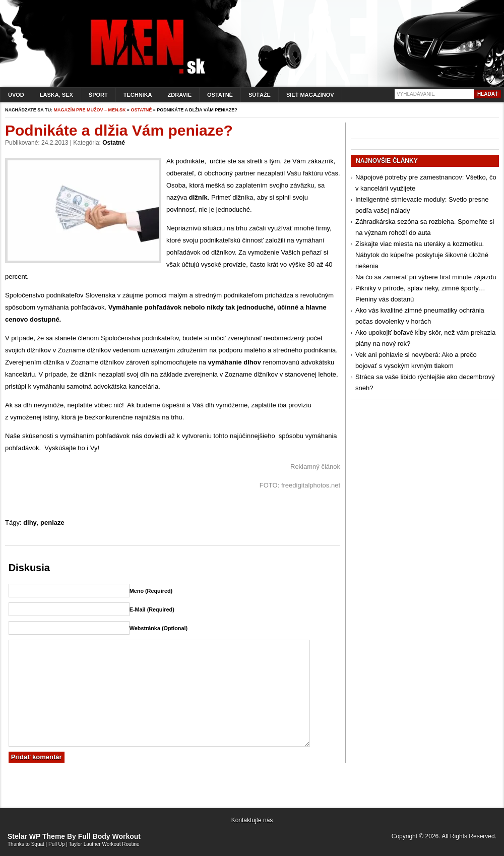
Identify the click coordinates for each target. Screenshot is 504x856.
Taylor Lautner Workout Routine (104, 844)
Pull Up (56, 844)
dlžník (198, 197)
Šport (98, 95)
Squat (38, 844)
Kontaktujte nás (252, 820)
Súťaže (260, 95)
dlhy (30, 523)
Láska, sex (56, 95)
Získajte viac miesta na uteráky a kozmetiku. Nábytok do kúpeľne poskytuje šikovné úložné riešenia (422, 255)
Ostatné (220, 95)
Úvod (16, 95)
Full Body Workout (109, 836)
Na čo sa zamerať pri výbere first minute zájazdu (426, 277)
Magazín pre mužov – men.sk (90, 110)
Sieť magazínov (310, 95)
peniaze (52, 523)
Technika (138, 95)
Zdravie (180, 95)
